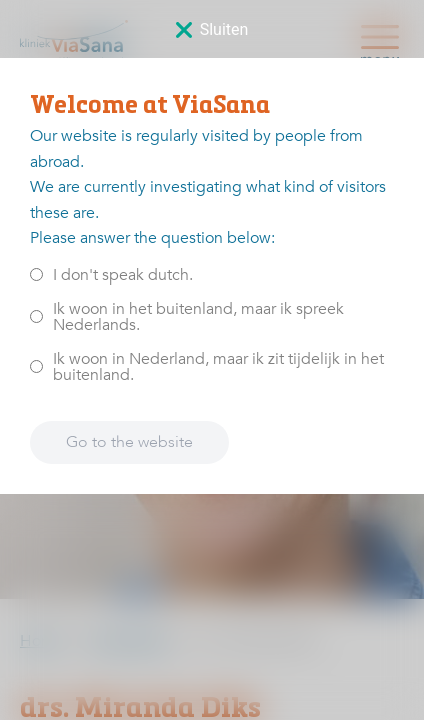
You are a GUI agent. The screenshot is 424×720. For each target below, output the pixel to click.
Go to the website (129, 442)
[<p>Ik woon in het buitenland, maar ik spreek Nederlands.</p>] (36, 316)
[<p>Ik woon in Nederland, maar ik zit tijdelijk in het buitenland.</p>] (36, 366)
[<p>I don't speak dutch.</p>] (36, 274)
